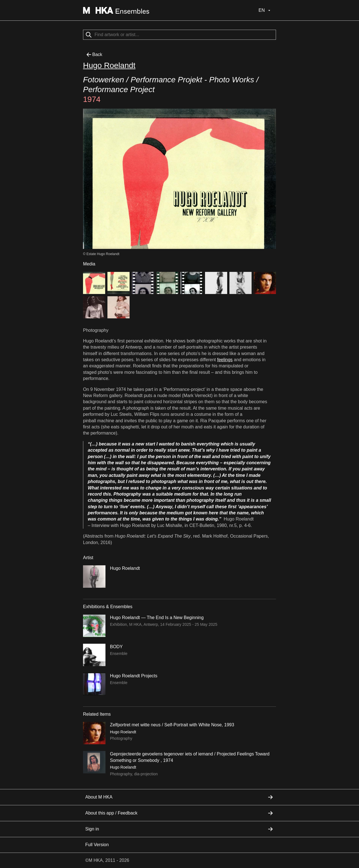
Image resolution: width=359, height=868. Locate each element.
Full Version (97, 845)
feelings (225, 360)
